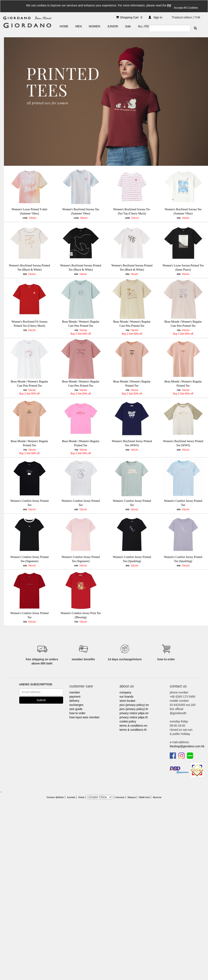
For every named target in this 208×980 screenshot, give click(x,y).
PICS (170, 5)
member (75, 692)
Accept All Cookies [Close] (186, 8)
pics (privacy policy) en (134, 705)
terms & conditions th (133, 730)
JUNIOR (113, 26)
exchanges (76, 705)
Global (81, 797)
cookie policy (128, 721)
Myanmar (157, 797)
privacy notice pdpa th (134, 717)
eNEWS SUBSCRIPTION (36, 684)
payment (75, 697)
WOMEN (94, 26)
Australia (71, 797)
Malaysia (132, 797)
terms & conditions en (134, 726)
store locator (128, 701)
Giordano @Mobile (55, 797)
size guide (76, 709)
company (126, 692)
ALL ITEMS (145, 26)
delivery (74, 701)
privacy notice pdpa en (134, 713)
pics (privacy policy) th (134, 709)
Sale (128, 26)
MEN (79, 26)
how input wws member (84, 717)
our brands (127, 697)
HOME (64, 26)
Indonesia (120, 797)
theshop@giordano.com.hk (187, 746)
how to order (77, 713)
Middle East (144, 797)
